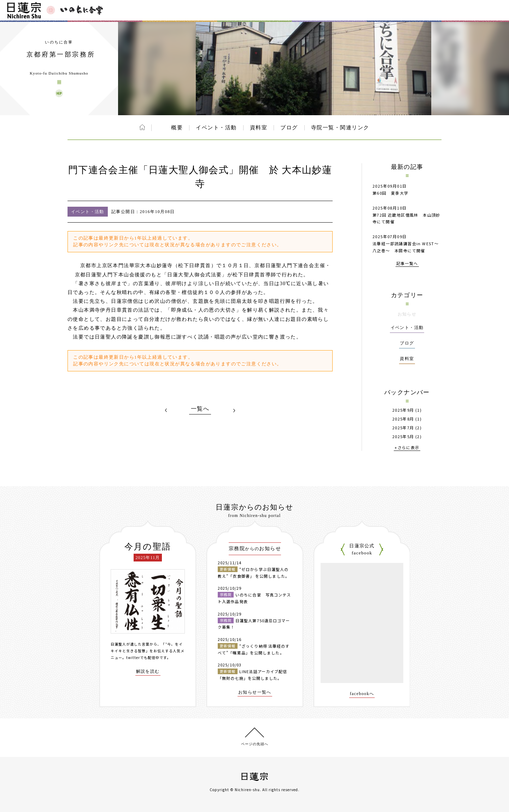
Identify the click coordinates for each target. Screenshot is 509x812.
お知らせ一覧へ (255, 692)
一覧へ (200, 409)
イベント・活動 (216, 128)
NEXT (234, 410)
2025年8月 (403, 419)
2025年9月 (403, 410)
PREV (166, 410)
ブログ (289, 128)
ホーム (142, 127)
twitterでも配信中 (143, 657)
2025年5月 (403, 437)
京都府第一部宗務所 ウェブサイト (59, 93)
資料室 (259, 128)
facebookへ (362, 694)
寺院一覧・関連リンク (340, 128)
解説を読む (148, 672)
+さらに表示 (407, 448)
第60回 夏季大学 (391, 193)
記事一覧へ (407, 264)
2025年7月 (403, 428)
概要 (177, 128)
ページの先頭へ (255, 744)
